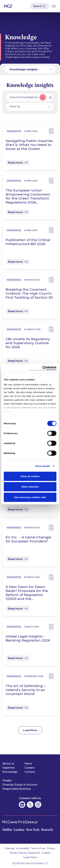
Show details (43, 466)
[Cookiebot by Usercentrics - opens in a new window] (43, 368)
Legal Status (30, 857)
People (7, 780)
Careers (30, 768)
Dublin (7, 830)
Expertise (9, 768)
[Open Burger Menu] (54, 6)
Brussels (47, 830)
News (28, 764)
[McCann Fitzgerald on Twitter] (30, 805)
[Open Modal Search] (40, 6)
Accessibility (23, 848)
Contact (30, 772)
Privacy (51, 848)
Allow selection (30, 487)
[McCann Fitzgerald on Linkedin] (22, 805)
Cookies (46, 853)
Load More (30, 730)
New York (33, 830)
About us (8, 764)
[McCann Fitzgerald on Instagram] (38, 805)
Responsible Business (17, 789)
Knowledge (10, 772)
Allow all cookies (30, 476)
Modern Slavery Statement (25, 853)
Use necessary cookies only (30, 497)
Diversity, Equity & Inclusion (20, 785)
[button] (43, 97)
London (19, 830)
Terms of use (38, 848)
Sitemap (10, 848)
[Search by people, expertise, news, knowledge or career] (22, 97)
